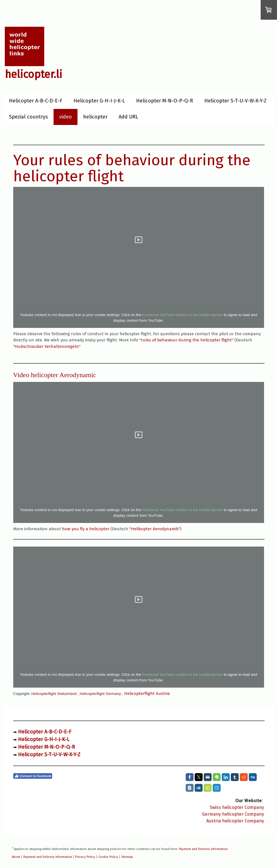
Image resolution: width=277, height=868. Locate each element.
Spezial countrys (28, 117)
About (16, 857)
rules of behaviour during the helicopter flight (186, 340)
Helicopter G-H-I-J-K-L (99, 101)
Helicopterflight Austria (147, 693)
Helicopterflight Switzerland (54, 694)
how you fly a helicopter (86, 529)
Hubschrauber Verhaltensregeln (47, 346)
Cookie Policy (108, 857)
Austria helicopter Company (235, 821)
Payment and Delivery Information (203, 849)
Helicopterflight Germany (100, 694)
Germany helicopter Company (233, 814)
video (66, 117)
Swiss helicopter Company (237, 807)
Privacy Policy (85, 857)
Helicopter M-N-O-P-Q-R (165, 101)
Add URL (128, 117)
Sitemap (127, 857)
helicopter (95, 117)
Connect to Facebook (33, 776)
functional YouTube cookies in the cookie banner (183, 315)
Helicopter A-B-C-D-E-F (36, 101)
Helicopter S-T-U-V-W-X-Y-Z (235, 101)
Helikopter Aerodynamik (155, 529)
